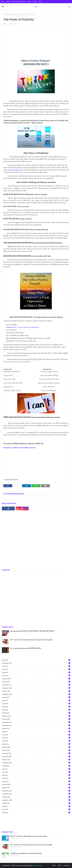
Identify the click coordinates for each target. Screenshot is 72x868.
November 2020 (36, 794)
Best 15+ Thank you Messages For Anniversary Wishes (28, 836)
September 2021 (36, 763)
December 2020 (36, 791)
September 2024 (36, 694)
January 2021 (36, 788)
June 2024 (36, 704)
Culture (8, 2)
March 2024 (36, 713)
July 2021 (36, 769)
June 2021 (36, 772)
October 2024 (36, 691)
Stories (29, 2)
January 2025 (36, 682)
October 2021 (36, 760)
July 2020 (36, 806)
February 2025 (36, 679)
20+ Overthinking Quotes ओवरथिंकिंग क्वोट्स (25, 648)
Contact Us (67, 865)
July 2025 (36, 666)
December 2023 (36, 722)
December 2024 (36, 685)
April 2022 (36, 741)
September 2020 (36, 800)
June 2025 (36, 669)
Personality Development (19, 2)
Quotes (35, 2)
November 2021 (36, 756)
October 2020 (36, 797)
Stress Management (14, 170)
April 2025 (36, 676)
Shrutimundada (18, 865)
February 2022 (36, 747)
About (40, 2)
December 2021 (36, 753)
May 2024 (36, 707)
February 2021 (36, 785)
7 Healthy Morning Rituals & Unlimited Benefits (26, 853)
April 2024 (36, 710)
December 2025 (36, 663)
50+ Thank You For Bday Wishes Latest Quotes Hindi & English (31, 640)
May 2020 (36, 813)
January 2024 (36, 719)
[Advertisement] (36, 41)
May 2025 (36, 672)
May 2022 (36, 738)
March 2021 (36, 781)
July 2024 (36, 700)
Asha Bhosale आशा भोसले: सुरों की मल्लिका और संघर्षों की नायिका (32, 631)
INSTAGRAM (24, 448)
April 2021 (36, 778)
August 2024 (36, 697)
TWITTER (32, 448)
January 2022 (36, 750)
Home (3, 2)
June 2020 (36, 809)
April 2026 (36, 660)
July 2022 (36, 732)
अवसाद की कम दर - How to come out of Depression (23, 327)
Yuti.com (7, 24)
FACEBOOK (15, 448)
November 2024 (36, 688)
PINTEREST (7, 448)
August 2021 (36, 766)
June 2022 (36, 735)
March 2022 (36, 744)
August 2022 (36, 728)
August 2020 (36, 803)
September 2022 (36, 725)
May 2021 (36, 775)
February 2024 (36, 716)
